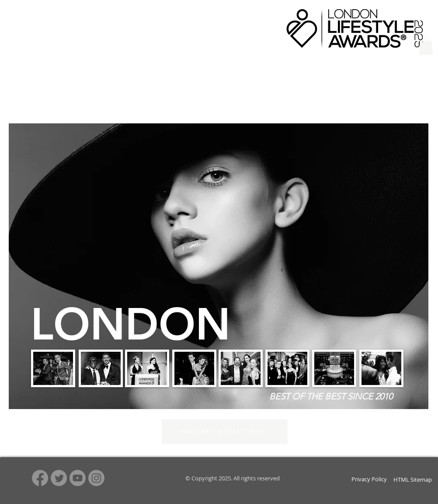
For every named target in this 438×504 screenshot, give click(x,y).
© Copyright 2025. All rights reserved (232, 478)
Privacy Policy (369, 479)
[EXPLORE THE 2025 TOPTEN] (225, 432)
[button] (426, 46)
